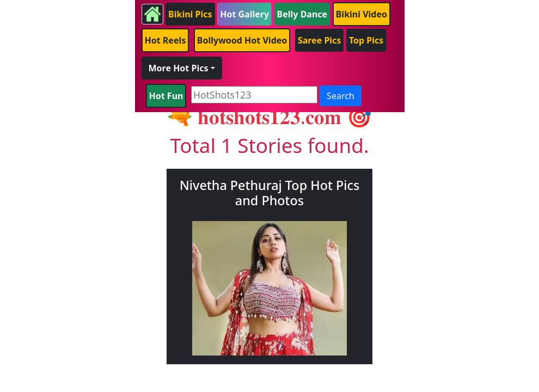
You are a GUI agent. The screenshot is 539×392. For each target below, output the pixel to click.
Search (341, 96)
